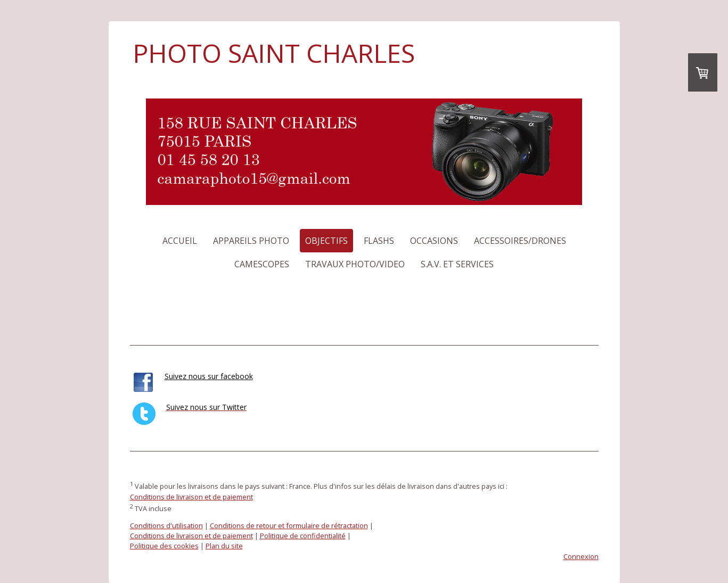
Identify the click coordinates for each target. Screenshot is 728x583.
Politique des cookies (164, 546)
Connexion (581, 556)
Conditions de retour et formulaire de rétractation (289, 525)
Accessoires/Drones (520, 241)
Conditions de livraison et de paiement (191, 497)
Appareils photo (251, 241)
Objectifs (326, 241)
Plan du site (224, 546)
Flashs (379, 241)
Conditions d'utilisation (166, 525)
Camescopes (262, 264)
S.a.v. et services (457, 264)
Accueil (180, 241)
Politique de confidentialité (303, 536)
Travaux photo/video (355, 264)
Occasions (434, 241)
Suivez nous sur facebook (209, 376)
